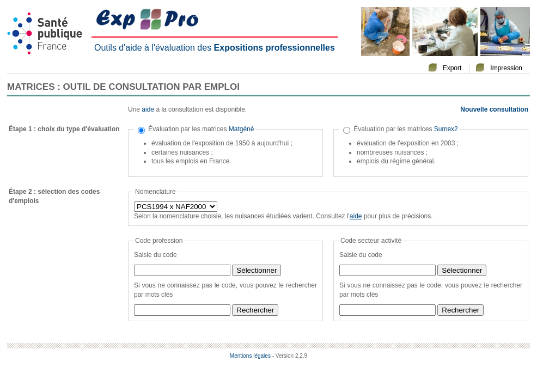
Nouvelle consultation (494, 109)
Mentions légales (250, 356)
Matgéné (242, 129)
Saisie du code (155, 255)
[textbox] (182, 270)
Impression (506, 68)
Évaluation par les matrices (201, 129)
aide (148, 109)
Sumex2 (446, 129)
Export (452, 68)
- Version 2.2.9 (290, 356)
